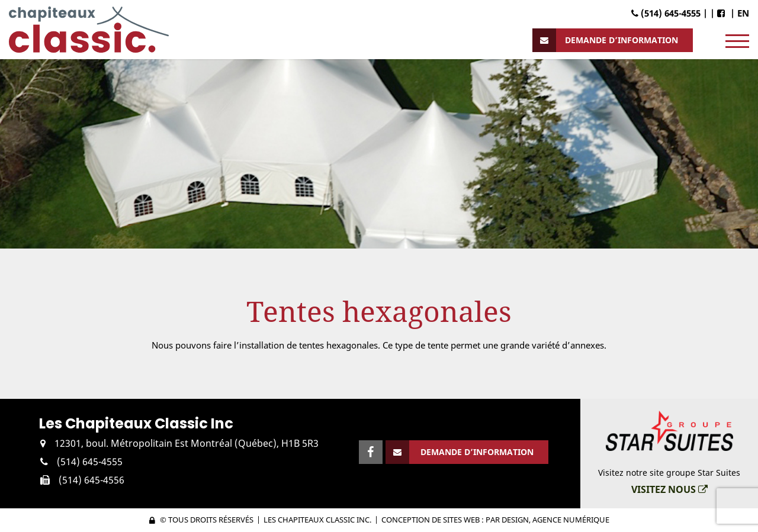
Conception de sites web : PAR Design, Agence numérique (495, 520)
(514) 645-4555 (90, 462)
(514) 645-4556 (91, 480)
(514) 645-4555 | (669, 13)
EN (743, 13)
